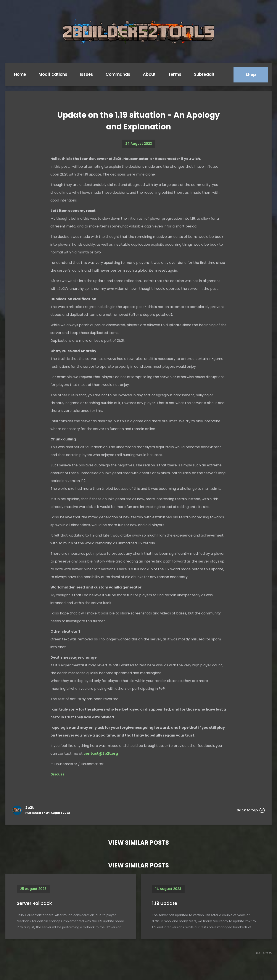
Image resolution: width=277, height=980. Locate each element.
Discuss (57, 774)
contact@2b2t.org (101, 754)
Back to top (251, 810)
